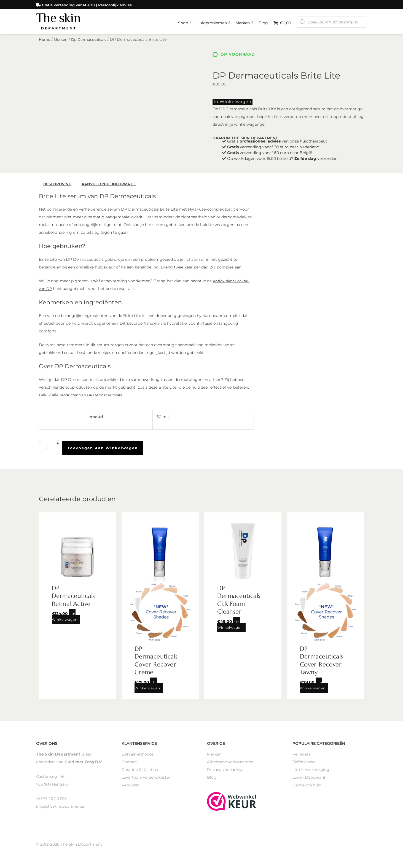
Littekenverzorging (311, 773)
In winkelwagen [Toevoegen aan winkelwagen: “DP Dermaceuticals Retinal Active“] (65, 620)
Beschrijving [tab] (58, 187)
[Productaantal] (49, 451)
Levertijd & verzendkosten (146, 780)
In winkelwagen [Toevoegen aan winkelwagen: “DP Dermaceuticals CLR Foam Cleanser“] (230, 628)
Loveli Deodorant (309, 780)
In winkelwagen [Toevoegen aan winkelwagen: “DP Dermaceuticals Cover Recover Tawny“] (313, 688)
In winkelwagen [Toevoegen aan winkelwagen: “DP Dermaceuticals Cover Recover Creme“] (147, 688)
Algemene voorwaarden (230, 765)
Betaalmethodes (138, 757)
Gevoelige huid (307, 788)
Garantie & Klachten (141, 773)
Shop (185, 21)
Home (45, 44)
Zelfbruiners (304, 765)
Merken (244, 21)
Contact (129, 765)
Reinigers (302, 757)
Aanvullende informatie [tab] (111, 187)
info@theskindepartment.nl (63, 809)
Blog (263, 22)
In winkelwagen (229, 105)
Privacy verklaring (225, 773)
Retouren (131, 788)
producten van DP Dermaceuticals (93, 398)
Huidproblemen (213, 21)
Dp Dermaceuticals (91, 44)
